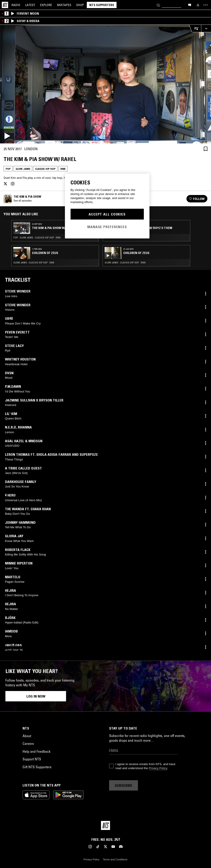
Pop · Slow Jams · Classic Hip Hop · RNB (37, 238)
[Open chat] (190, 5)
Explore (46, 5)
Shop (80, 5)
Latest (30, 5)
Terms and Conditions (115, 859)
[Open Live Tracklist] (195, 28)
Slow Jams (23, 169)
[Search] (158, 5)
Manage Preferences (107, 227)
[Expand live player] (206, 28)
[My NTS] (198, 5)
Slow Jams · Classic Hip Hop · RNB (34, 263)
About (27, 736)
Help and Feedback (37, 751)
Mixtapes (64, 5)
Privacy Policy (158, 768)
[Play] (105, 84)
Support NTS (32, 759)
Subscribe (124, 785)
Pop (8, 169)
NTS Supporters (102, 5)
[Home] (5, 5)
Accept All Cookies (107, 214)
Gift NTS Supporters (37, 767)
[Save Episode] (206, 149)
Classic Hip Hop (45, 169)
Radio (16, 5)
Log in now (36, 696)
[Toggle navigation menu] (206, 5)
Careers (28, 743)
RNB (63, 169)
